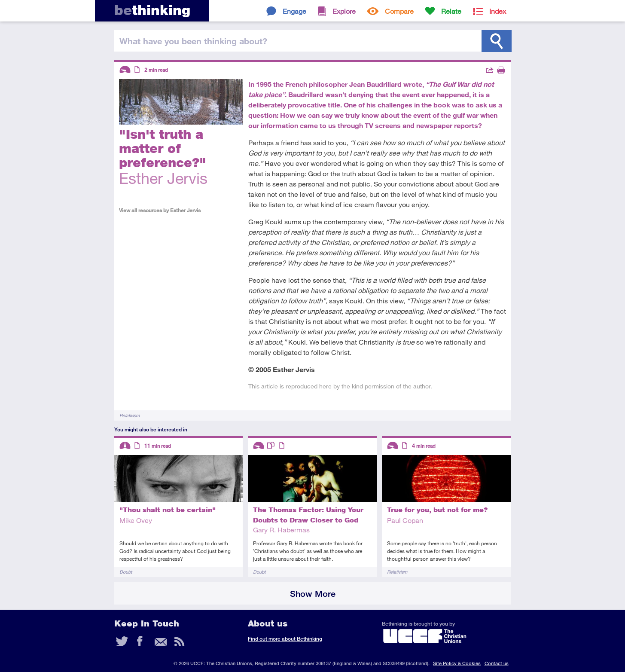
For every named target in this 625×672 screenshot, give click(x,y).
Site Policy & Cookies (457, 663)
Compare (399, 11)
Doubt (126, 572)
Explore (344, 11)
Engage (294, 11)
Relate (451, 11)
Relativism (130, 415)
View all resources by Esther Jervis (160, 210)
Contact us (497, 663)
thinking (152, 10)
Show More (313, 594)
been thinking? (193, 41)
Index (498, 11)
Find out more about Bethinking (285, 639)
